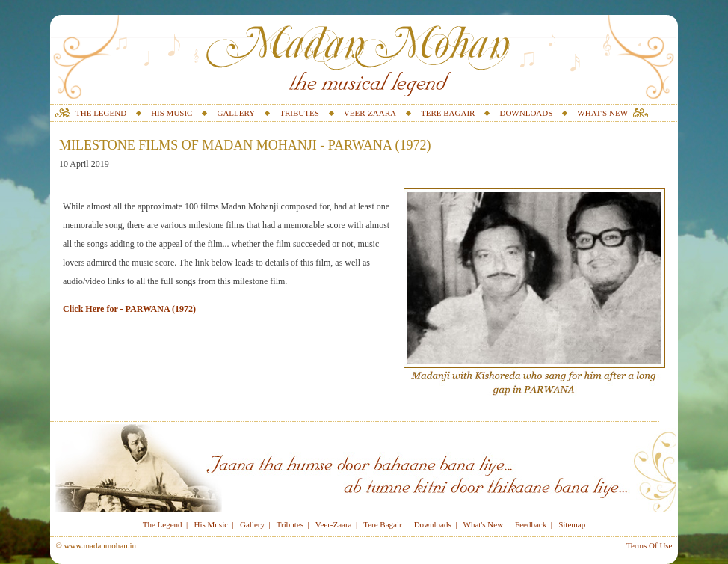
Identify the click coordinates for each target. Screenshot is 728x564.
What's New (484, 524)
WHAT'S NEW (602, 113)
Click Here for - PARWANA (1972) (129, 309)
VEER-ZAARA (370, 113)
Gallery (252, 524)
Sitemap (572, 524)
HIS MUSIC (172, 113)
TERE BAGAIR (448, 113)
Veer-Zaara (334, 524)
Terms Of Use (650, 545)
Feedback (531, 524)
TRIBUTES (299, 113)
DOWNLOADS (526, 113)
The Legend (163, 524)
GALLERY (236, 113)
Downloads (433, 524)
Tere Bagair (382, 524)
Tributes (290, 524)
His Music (212, 524)
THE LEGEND (101, 113)
